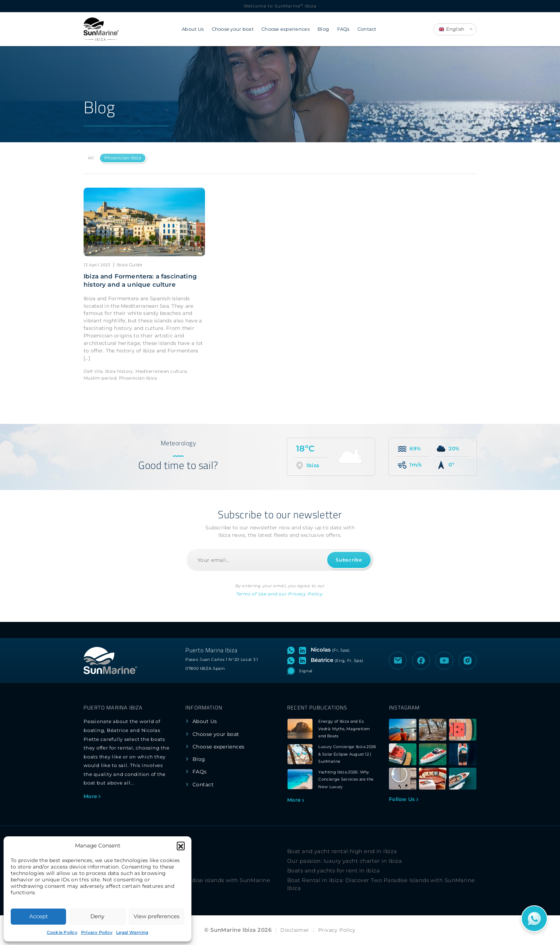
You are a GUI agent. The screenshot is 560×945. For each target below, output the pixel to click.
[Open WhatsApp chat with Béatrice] (292, 660)
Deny (97, 916)
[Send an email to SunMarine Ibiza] (398, 660)
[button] (181, 846)
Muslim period (100, 378)
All (91, 158)
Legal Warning (132, 932)
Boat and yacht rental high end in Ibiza (342, 851)
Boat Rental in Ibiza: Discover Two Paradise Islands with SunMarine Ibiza (381, 884)
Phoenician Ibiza (123, 158)
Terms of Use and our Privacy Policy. (280, 594)
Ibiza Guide (129, 265)
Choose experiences (286, 29)
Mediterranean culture (161, 371)
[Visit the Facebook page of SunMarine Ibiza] (421, 660)
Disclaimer (295, 930)
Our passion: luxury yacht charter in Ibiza (345, 861)
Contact (367, 29)
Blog (323, 29)
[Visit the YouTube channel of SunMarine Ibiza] (444, 660)
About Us (193, 29)
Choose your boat (233, 29)
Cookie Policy (62, 932)
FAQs (343, 29)
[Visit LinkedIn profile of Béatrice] (304, 660)
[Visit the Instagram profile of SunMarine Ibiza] (467, 660)
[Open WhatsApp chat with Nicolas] (292, 650)
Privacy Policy (97, 932)
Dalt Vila (93, 371)
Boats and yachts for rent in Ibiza (333, 870)
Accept (39, 916)
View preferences (156, 916)
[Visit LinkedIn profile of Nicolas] (304, 650)
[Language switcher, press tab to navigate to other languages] (455, 29)
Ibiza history (119, 371)
